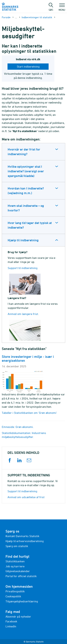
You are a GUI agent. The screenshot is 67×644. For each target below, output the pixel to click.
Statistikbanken (15, 561)
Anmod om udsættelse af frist (26, 497)
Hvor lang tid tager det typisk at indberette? (30, 225)
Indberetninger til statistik (37, 17)
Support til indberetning (22, 491)
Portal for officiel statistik (21, 576)
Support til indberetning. (23, 268)
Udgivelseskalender (18, 571)
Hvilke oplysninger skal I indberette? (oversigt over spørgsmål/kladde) (26, 171)
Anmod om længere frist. (23, 314)
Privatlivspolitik (15, 591)
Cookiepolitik (13, 596)
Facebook (11, 621)
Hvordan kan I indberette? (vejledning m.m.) (26, 191)
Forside (6, 17)
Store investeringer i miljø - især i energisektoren (28, 359)
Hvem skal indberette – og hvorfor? (26, 208)
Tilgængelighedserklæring (22, 601)
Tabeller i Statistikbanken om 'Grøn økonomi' (29, 413)
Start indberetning (28, 66)
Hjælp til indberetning (23, 240)
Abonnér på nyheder (18, 616)
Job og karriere (15, 566)
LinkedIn (11, 626)
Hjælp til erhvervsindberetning (25, 541)
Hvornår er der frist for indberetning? (24, 152)
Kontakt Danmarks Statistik (22, 536)
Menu (62, 8)
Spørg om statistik (17, 546)
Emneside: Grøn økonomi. (18, 427)
